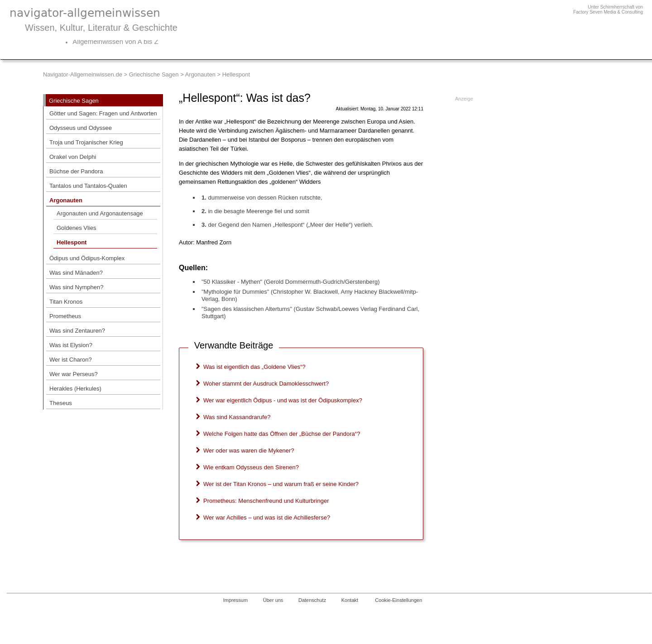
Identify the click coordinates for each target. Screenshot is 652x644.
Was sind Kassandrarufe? (237, 417)
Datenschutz (312, 600)
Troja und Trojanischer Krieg (86, 142)
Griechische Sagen (154, 74)
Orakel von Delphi (73, 157)
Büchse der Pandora (76, 171)
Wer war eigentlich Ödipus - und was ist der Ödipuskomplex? (283, 400)
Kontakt (350, 600)
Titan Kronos (66, 302)
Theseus (61, 403)
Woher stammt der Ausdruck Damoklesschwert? (266, 384)
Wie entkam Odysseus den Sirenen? (251, 467)
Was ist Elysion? (71, 345)
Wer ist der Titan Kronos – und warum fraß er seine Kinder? (281, 484)
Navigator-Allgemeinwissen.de (83, 74)
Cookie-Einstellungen (398, 600)
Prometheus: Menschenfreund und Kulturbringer (266, 501)
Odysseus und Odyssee (81, 128)
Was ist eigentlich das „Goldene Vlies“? (254, 367)
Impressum (235, 600)
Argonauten (200, 74)
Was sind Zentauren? (77, 331)
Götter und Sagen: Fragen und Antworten (103, 113)
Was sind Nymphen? (76, 287)
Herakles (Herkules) (75, 389)
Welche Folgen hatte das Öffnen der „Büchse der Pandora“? (282, 434)
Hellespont (72, 242)
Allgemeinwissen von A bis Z (115, 41)
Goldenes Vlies (76, 228)
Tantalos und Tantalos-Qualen (88, 186)
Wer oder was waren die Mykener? (249, 451)
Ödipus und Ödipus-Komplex (87, 258)
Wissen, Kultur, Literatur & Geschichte (101, 28)
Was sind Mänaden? (76, 273)
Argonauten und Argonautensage (100, 213)
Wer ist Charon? (71, 360)
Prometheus (65, 316)
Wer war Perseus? (74, 374)
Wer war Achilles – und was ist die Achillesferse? (267, 518)
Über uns (273, 600)
